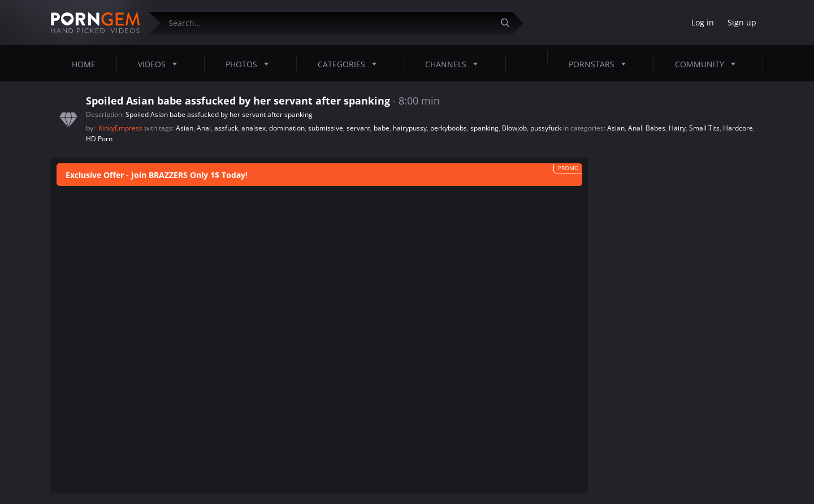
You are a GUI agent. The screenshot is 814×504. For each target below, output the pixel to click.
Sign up (742, 22)
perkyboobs (449, 128)
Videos (161, 64)
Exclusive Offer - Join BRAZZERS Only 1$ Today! (157, 175)
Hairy (677, 128)
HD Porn (99, 139)
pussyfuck (546, 128)
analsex (254, 128)
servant (358, 128)
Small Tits (704, 128)
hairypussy (410, 128)
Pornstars (601, 64)
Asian (185, 128)
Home (84, 64)
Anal (204, 128)
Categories (350, 64)
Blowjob (514, 128)
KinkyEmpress (121, 128)
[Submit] (509, 23)
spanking (484, 128)
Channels (455, 64)
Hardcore (738, 128)
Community (709, 64)
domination (287, 128)
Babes (655, 128)
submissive (326, 128)
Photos (250, 64)
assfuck (226, 128)
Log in (703, 22)
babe (382, 128)
